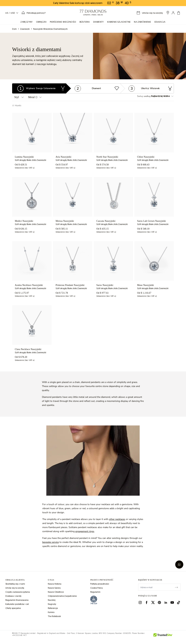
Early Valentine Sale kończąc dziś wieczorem (78, 3)
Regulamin (95, 592)
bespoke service (51, 542)
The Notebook (54, 616)
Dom (14, 29)
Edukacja (160, 22)
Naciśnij (52, 600)
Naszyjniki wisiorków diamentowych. (51, 29)
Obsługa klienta (15, 580)
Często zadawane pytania (18, 592)
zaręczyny (27, 22)
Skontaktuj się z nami (15, 584)
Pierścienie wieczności (63, 22)
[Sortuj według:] (162, 96)
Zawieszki (25, 29)
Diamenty (98, 22)
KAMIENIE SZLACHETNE (119, 22)
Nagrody (52, 604)
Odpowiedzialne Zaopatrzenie (62, 596)
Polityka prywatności (100, 584)
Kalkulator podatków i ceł (17, 604)
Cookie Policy (97, 588)
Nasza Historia (55, 584)
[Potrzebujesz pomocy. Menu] (33, 13)
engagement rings (85, 531)
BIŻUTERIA (85, 22)
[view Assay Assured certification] (94, 600)
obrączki (41, 22)
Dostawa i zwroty (13, 596)
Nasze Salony (54, 588)
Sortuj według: (144, 96)
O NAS (51, 580)
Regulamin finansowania (17, 600)
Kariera (51, 612)
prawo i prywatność (102, 580)
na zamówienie (142, 22)
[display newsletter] (176, 587)
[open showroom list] (168, 13)
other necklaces (117, 519)
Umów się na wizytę (15, 588)
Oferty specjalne (13, 608)
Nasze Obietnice (56, 592)
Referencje (53, 608)
